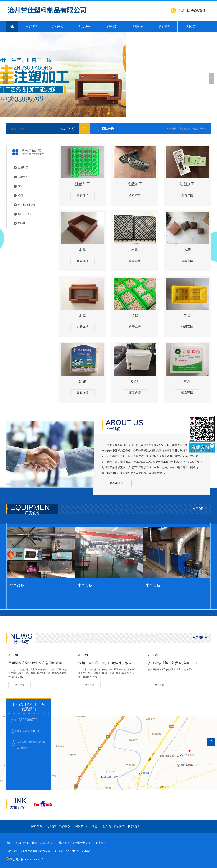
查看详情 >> (117, 483)
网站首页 (37, 826)
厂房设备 (84, 26)
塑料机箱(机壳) (26, 205)
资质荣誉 (164, 26)
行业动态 (111, 26)
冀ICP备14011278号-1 (78, 851)
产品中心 (58, 26)
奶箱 (20, 195)
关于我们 (31, 26)
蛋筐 (20, 186)
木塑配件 (23, 177)
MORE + (200, 509)
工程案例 (138, 26)
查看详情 (83, 195)
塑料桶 (22, 223)
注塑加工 (23, 168)
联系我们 (191, 26)
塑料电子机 (24, 214)
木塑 (83, 250)
